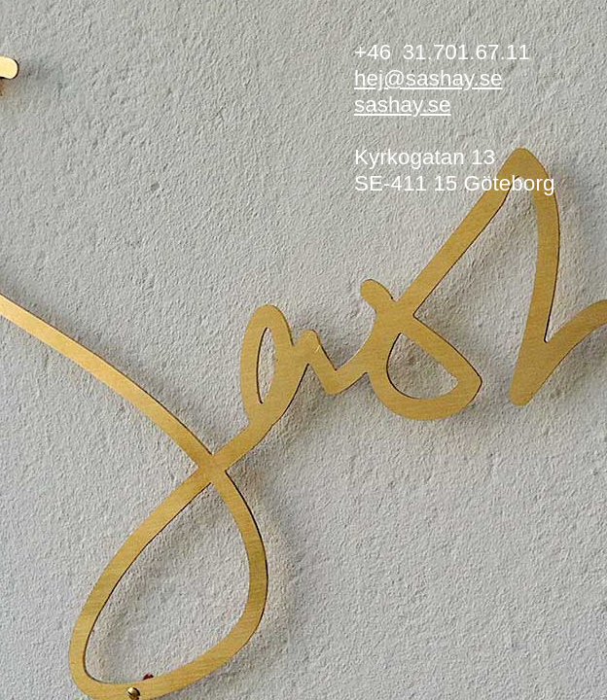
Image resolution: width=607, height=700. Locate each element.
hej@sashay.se (428, 78)
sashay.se (403, 105)
